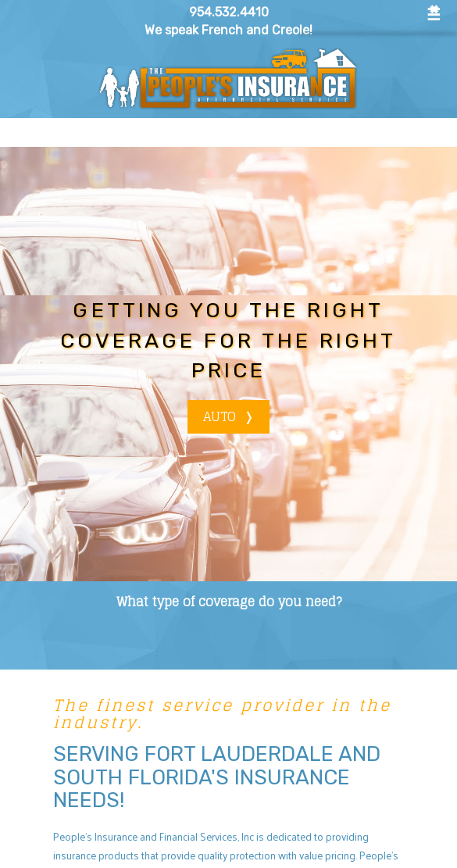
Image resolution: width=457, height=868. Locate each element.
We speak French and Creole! (228, 30)
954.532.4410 (229, 12)
